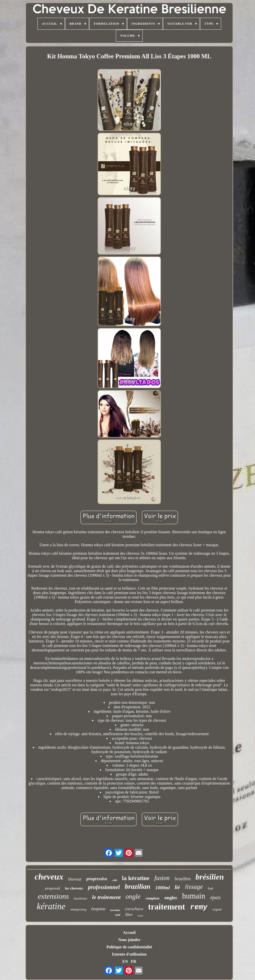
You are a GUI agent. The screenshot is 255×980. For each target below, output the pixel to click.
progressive (97, 879)
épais (215, 897)
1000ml (163, 888)
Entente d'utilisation (129, 954)
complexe (152, 898)
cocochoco (134, 909)
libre (129, 915)
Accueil (129, 933)
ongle (133, 896)
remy (199, 907)
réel (118, 915)
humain (194, 896)
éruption (98, 909)
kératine (51, 906)
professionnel (104, 887)
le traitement (106, 897)
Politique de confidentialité (129, 947)
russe (140, 915)
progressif (53, 888)
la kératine (136, 878)
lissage (194, 887)
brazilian (138, 886)
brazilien (183, 879)
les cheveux (74, 888)
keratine (115, 910)
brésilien (210, 877)
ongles (171, 898)
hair (211, 888)
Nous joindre (129, 940)
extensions (53, 896)
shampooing (78, 909)
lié (177, 887)
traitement (167, 907)
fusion (162, 878)
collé (115, 880)
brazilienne (81, 898)
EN (125, 961)
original (217, 909)
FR (133, 961)
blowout (75, 879)
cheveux (49, 877)
